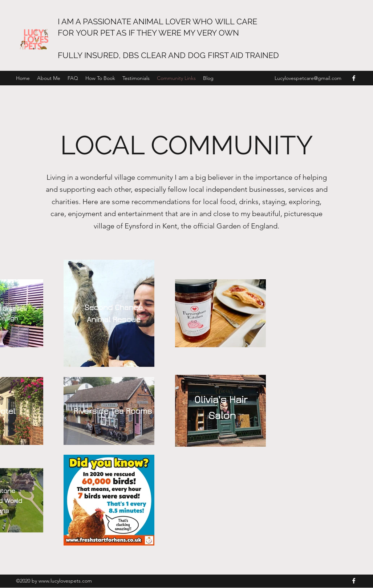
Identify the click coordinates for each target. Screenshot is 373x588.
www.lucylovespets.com (65, 581)
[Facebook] (354, 78)
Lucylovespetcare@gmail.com (308, 78)
